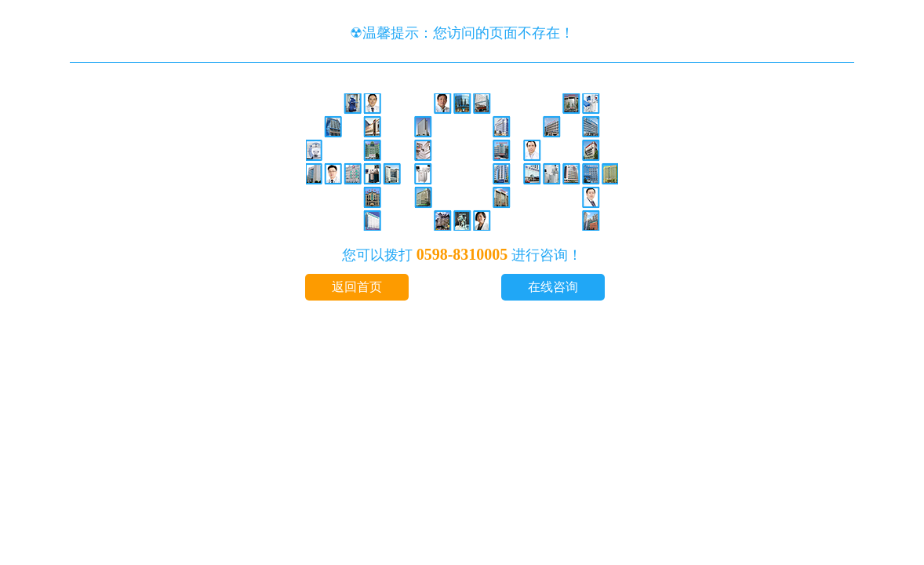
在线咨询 (553, 287)
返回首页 (357, 287)
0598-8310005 (462, 254)
